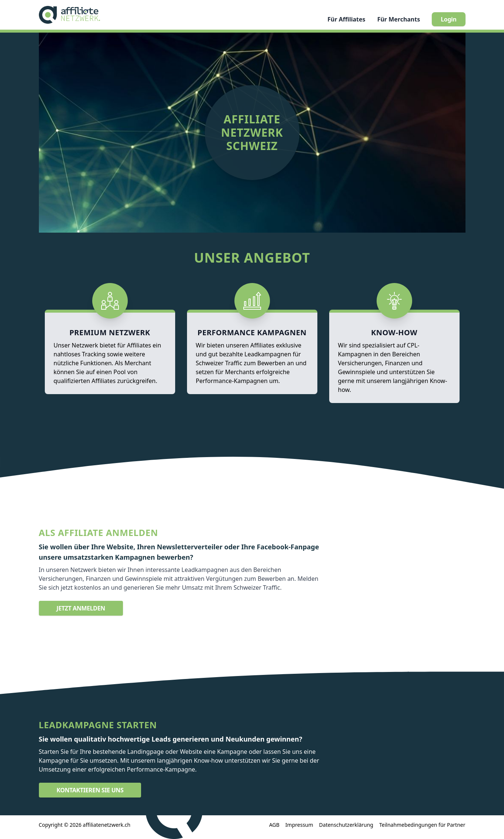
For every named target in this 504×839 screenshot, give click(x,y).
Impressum (299, 825)
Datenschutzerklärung (346, 825)
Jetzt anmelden (81, 608)
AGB (274, 825)
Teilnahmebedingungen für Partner (422, 825)
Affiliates (346, 19)
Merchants (399, 19)
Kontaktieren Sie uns (90, 790)
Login (448, 19)
